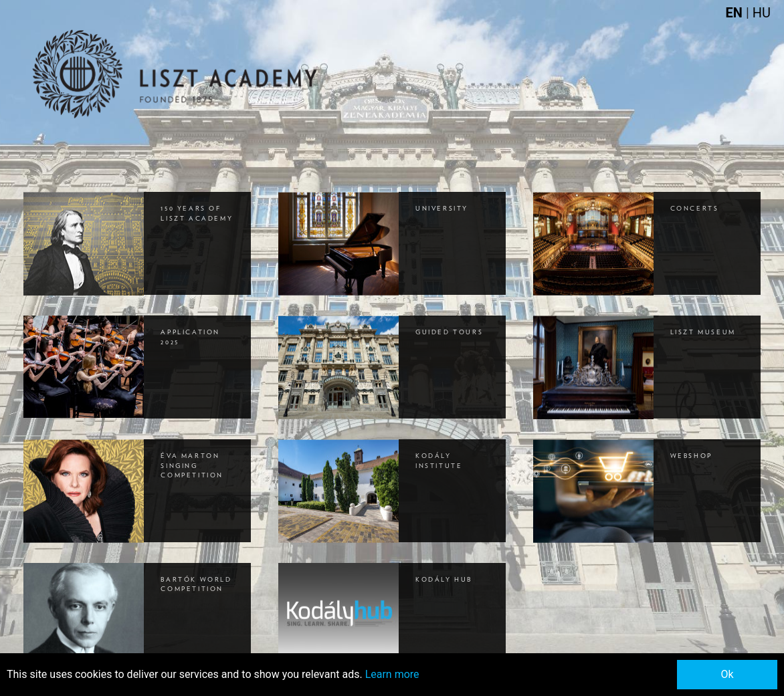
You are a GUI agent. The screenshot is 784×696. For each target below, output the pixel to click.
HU (762, 13)
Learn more (392, 674)
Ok (727, 674)
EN (736, 13)
